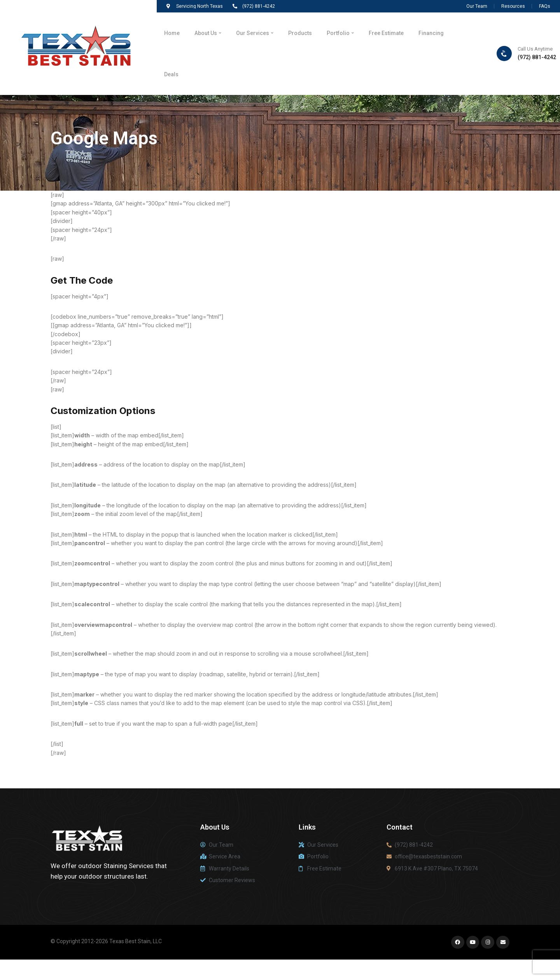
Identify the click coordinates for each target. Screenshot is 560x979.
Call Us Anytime (535, 58)
